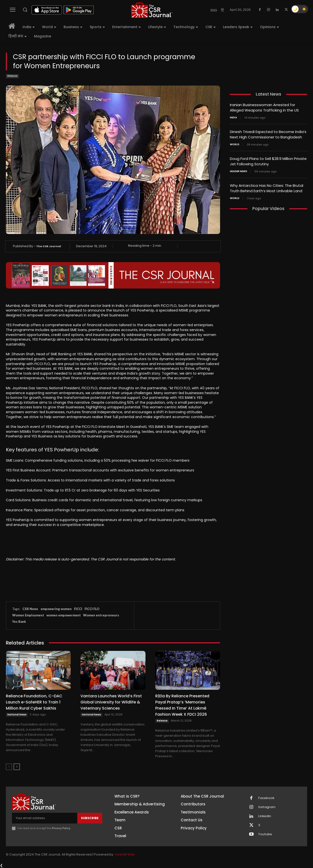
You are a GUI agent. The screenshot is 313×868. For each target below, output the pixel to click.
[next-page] (17, 767)
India (233, 117)
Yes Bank (19, 622)
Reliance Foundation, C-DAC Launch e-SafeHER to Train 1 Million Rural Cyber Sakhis (34, 702)
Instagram (267, 807)
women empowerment (64, 615)
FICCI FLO (92, 609)
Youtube (265, 834)
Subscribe (90, 818)
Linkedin (265, 816)
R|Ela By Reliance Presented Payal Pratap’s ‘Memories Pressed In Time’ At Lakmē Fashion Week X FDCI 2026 (182, 705)
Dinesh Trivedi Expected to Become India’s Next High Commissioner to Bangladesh (268, 134)
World (235, 144)
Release (12, 76)
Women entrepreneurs (101, 615)
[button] (25, 10)
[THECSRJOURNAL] (152, 10)
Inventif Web (125, 854)
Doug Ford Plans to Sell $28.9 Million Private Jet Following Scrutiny (268, 160)
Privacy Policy (61, 828)
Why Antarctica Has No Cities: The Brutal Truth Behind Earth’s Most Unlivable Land (267, 187)
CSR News (30, 609)
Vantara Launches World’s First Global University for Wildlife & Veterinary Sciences (111, 702)
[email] (45, 818)
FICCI (78, 609)
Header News (239, 170)
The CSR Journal (49, 246)
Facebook (266, 798)
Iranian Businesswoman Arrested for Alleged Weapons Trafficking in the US (264, 107)
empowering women (56, 609)
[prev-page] (9, 767)
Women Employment (28, 615)
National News (17, 715)
